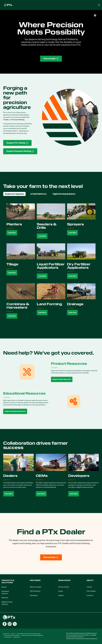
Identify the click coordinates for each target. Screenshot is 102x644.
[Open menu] (99, 5)
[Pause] (95, 15)
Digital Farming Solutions (7, 603)
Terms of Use (6, 634)
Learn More (12, 233)
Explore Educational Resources (15, 411)
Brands (4, 587)
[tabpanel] (51, 263)
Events (61, 591)
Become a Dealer (36, 587)
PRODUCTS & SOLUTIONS (8, 582)
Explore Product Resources (62, 379)
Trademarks (16, 637)
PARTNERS (35, 580)
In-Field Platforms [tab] (38, 194)
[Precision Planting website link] (20, 151)
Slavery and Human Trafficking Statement (33, 635)
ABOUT (90, 580)
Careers (89, 587)
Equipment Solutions (5, 592)
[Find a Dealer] (51, 557)
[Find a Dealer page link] (51, 59)
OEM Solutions (35, 591)
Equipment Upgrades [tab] (14, 194)
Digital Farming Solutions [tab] (64, 194)
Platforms (5, 598)
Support (61, 595)
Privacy (13, 634)
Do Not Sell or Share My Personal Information (29, 634)
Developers (34, 595)
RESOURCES (64, 580)
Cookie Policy (8, 637)
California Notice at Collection (12, 635)
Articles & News (64, 587)
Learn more (72, 313)
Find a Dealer (91, 591)
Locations (90, 595)
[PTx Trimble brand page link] (17, 143)
